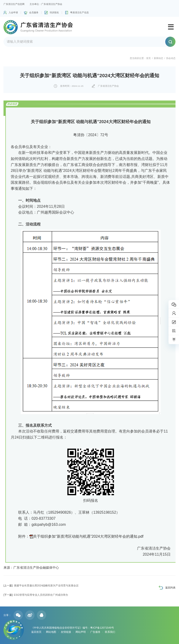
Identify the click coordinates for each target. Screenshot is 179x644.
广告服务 (95, 632)
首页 (148, 58)
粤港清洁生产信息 (79, 12)
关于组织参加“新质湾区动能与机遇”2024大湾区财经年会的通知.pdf (88, 536)
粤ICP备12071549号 (102, 628)
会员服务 (34, 12)
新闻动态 (158, 58)
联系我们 (110, 632)
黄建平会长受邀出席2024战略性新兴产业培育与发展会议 (41, 585)
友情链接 (66, 632)
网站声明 (81, 632)
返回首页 (36, 632)
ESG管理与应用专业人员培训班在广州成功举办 (36, 595)
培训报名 (54, 12)
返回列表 (170, 588)
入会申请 (13, 12)
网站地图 (51, 632)
